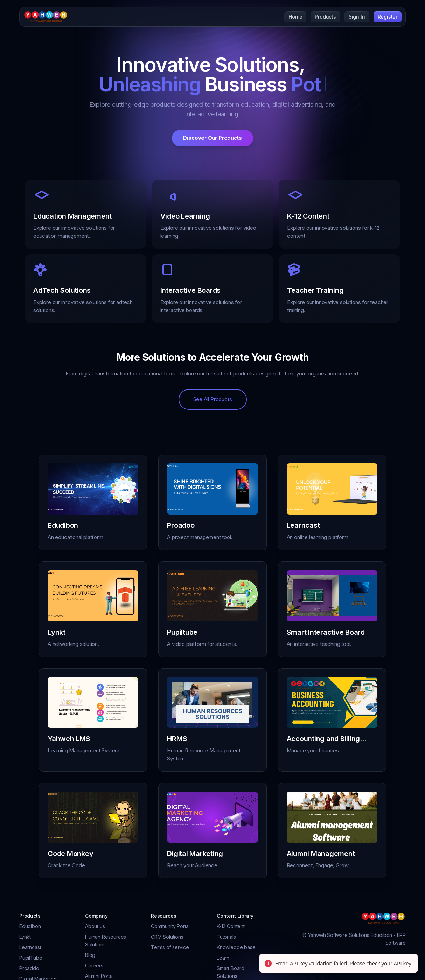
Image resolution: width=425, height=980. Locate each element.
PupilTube (31, 958)
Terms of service (170, 947)
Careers (94, 965)
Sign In (357, 17)
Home (295, 17)
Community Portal (170, 926)
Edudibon (30, 926)
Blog (90, 955)
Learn (223, 958)
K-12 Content (231, 926)
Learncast (30, 947)
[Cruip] (46, 17)
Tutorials (226, 937)
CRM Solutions (167, 937)
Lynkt (25, 937)
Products (325, 17)
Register (388, 17)
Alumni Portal (99, 976)
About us (95, 926)
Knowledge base (236, 947)
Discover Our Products (212, 138)
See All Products (213, 399)
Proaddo (29, 968)
